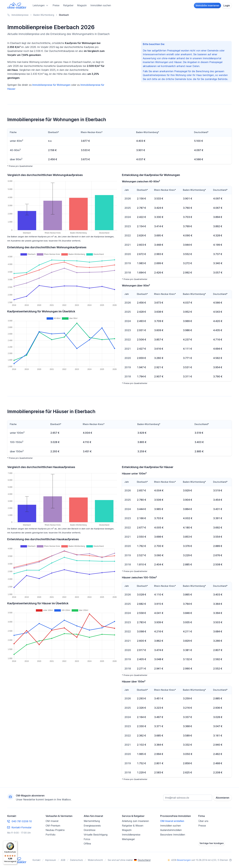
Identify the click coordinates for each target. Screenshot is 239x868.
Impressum (51, 860)
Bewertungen (184, 860)
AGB (63, 860)
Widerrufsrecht (95, 860)
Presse (202, 826)
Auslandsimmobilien (171, 830)
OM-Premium (53, 826)
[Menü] (15, 843)
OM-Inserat (52, 821)
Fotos (87, 839)
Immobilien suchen (101, 5)
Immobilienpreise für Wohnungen (51, 85)
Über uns (203, 821)
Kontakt (37, 860)
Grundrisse (90, 830)
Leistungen (41, 5)
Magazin (82, 5)
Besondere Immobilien (173, 835)
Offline (87, 844)
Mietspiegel (128, 839)
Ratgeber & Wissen (133, 826)
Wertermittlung (92, 821)
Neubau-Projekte (55, 830)
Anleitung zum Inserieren (135, 821)
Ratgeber (68, 5)
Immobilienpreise (131, 835)
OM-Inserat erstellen (172, 821)
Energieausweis (92, 826)
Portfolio (51, 835)
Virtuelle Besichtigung (96, 835)
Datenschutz (77, 860)
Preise (56, 5)
